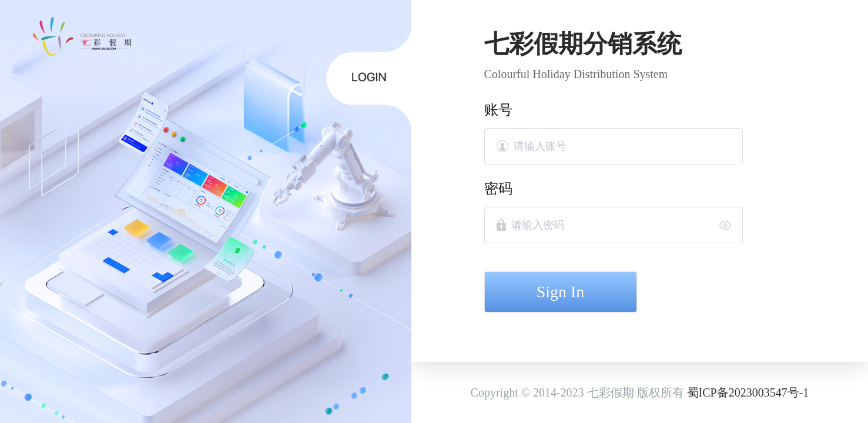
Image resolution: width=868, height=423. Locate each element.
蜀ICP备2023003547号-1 (748, 392)
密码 (498, 189)
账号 (498, 110)
